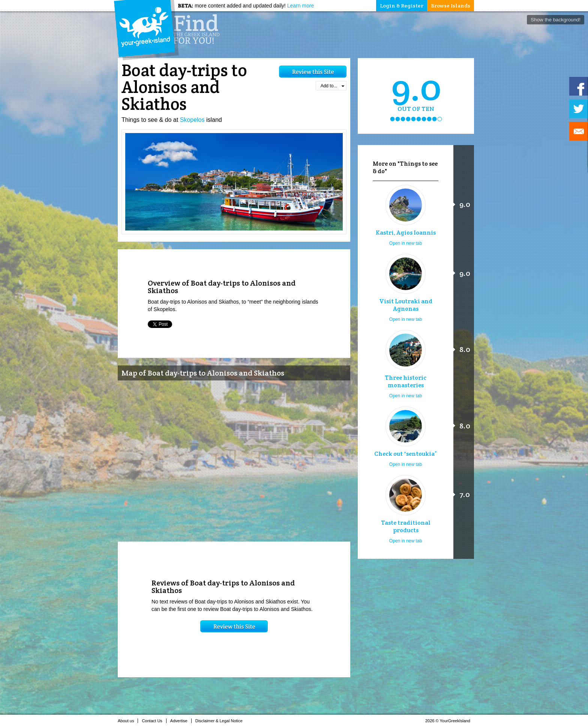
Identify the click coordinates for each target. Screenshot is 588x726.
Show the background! (556, 20)
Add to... (332, 86)
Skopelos (192, 120)
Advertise (181, 721)
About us (128, 721)
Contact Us (154, 721)
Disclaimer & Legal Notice (221, 721)
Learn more (301, 6)
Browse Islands (451, 6)
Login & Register (402, 6)
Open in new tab (406, 243)
